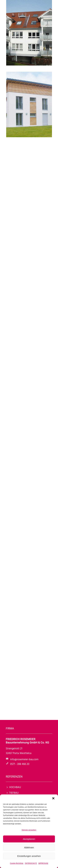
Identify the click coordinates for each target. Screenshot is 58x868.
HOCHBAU (15, 787)
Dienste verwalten (29, 830)
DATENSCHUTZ (31, 863)
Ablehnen (29, 847)
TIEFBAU (14, 793)
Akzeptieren (29, 839)
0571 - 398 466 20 (20, 764)
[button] (53, 798)
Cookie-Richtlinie (17, 863)
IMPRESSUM (43, 863)
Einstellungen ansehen (29, 856)
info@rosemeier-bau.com (24, 760)
